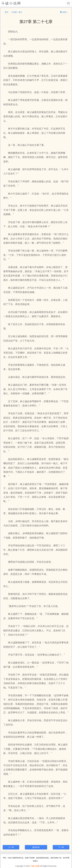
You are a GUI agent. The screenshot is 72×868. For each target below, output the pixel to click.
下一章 (61, 847)
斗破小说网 (35, 866)
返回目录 (36, 847)
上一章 (11, 847)
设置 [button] (64, 12)
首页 (6, 12)
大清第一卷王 (17, 12)
